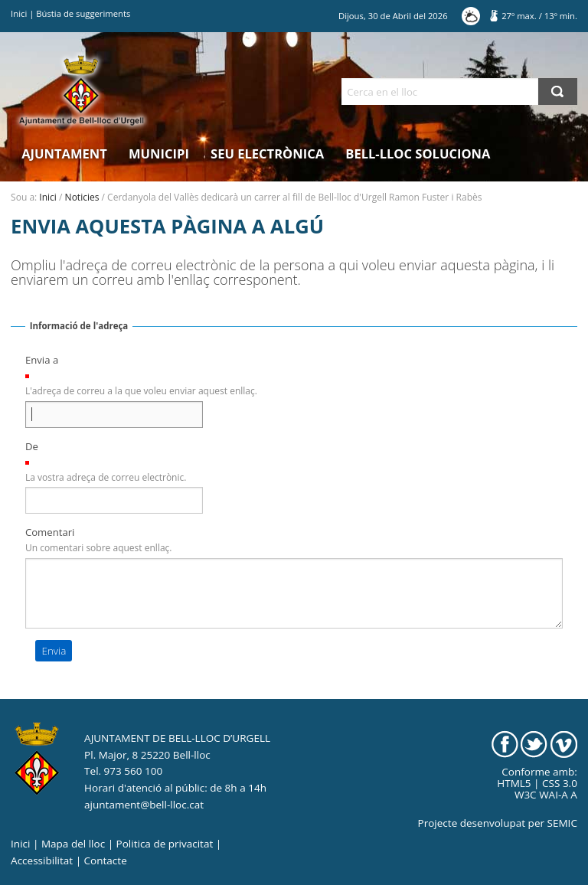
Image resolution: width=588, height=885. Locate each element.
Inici (19, 13)
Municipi (159, 153)
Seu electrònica (267, 153)
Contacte (106, 861)
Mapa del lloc (73, 844)
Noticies (82, 197)
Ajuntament (64, 153)
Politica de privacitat (165, 844)
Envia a (42, 360)
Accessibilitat (42, 861)
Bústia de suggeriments (83, 13)
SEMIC (562, 823)
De (32, 446)
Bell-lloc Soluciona (418, 153)
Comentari (50, 532)
